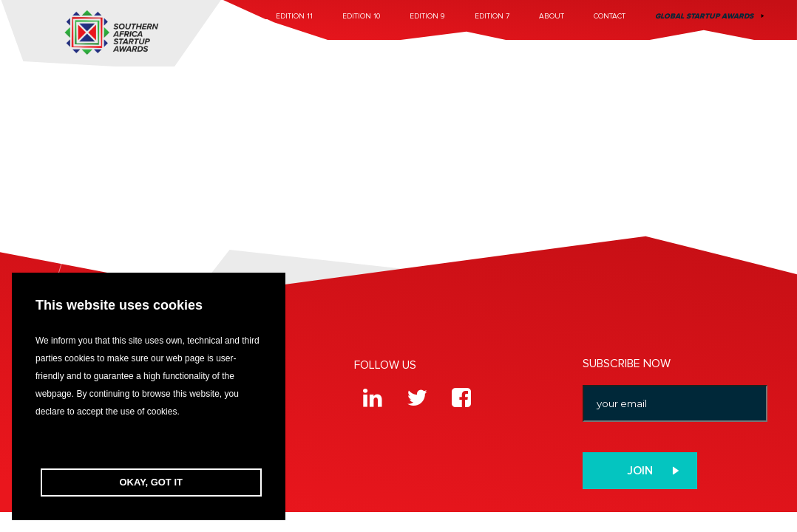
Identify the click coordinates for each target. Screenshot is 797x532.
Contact (610, 16)
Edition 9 (427, 16)
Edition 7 (492, 16)
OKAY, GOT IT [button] (151, 482)
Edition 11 (294, 16)
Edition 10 (361, 16)
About (552, 16)
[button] (149, 444)
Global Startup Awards (704, 16)
